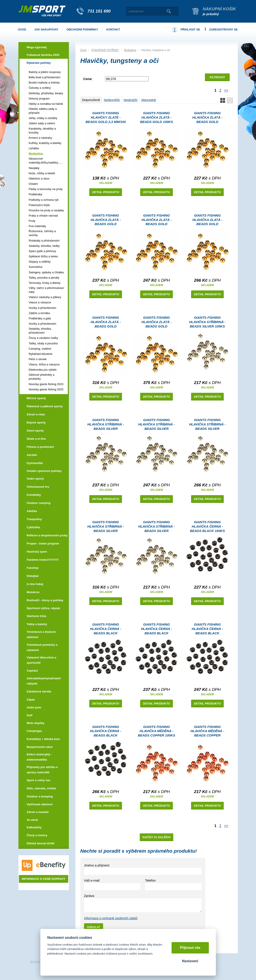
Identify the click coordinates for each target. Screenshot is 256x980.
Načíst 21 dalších (157, 837)
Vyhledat (169, 11)
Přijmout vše (190, 948)
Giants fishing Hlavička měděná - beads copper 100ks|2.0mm (207, 732)
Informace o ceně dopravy (44, 879)
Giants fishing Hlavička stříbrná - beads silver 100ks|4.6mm (106, 527)
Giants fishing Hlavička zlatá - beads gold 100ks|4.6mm (106, 323)
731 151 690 (99, 11)
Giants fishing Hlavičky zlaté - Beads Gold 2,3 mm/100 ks (106, 118)
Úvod (83, 50)
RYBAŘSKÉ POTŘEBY (105, 50)
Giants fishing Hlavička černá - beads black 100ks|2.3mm (106, 629)
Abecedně (149, 100)
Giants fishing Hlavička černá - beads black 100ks (207, 526)
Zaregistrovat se (223, 29)
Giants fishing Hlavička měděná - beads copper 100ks (156, 731)
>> (226, 90)
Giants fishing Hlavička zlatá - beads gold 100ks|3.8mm (207, 220)
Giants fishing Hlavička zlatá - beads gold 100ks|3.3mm (157, 220)
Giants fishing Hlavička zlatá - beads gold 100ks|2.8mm (106, 220)
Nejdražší (130, 100)
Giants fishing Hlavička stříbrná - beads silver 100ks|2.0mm (157, 527)
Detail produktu (106, 192)
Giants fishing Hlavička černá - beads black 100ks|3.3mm (207, 629)
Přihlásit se (190, 29)
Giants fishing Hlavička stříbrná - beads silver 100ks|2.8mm (106, 425)
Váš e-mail (92, 880)
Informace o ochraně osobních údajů (111, 918)
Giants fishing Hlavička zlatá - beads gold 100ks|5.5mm (157, 323)
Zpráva (89, 896)
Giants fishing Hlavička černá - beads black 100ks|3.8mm (106, 732)
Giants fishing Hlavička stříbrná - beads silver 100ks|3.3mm (157, 425)
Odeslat (94, 927)
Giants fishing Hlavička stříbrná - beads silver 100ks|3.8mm (207, 425)
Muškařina (130, 50)
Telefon (150, 880)
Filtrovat (217, 77)
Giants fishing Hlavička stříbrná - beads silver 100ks (207, 322)
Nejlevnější (112, 100)
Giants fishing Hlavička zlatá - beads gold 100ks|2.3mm (207, 118)
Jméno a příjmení (97, 865)
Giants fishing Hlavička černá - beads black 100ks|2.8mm (157, 629)
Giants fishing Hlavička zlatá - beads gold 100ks (156, 117)
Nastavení (190, 961)
